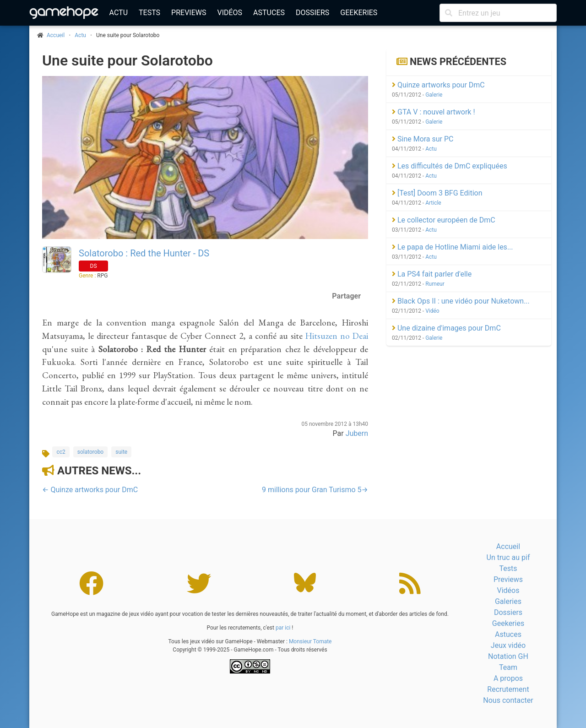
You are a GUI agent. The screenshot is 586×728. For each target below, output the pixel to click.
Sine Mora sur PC (423, 139)
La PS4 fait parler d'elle (432, 274)
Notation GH (508, 656)
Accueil (508, 546)
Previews (189, 13)
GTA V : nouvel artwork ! (434, 112)
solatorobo (91, 452)
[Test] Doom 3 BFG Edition (437, 193)
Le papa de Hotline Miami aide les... (453, 247)
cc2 (61, 452)
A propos (508, 678)
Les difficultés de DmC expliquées (450, 166)
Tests (149, 13)
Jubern (357, 433)
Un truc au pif (508, 557)
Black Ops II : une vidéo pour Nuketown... (461, 301)
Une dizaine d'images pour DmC (446, 328)
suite (121, 452)
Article (433, 203)
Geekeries (359, 13)
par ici (283, 628)
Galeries (508, 601)
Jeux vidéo (508, 645)
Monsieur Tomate (310, 641)
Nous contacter (508, 700)
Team (508, 667)
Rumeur (435, 284)
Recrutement (508, 689)
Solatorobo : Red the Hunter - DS (144, 253)
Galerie (434, 95)
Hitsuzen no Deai (337, 336)
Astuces (269, 13)
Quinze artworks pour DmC (438, 85)
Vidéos (230, 13)
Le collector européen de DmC (444, 220)
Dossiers (312, 13)
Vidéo (432, 311)
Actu (119, 13)
